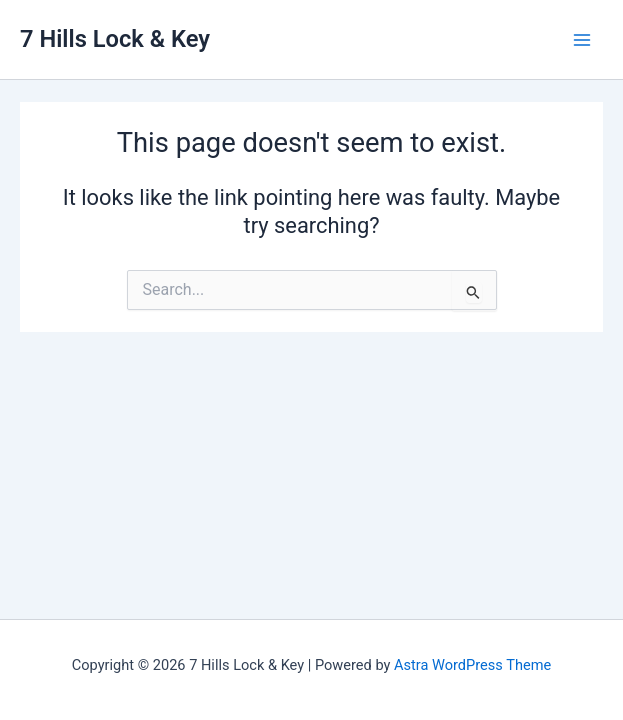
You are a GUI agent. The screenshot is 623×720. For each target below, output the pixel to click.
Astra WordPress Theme (472, 665)
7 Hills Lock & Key (115, 39)
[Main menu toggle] (582, 40)
